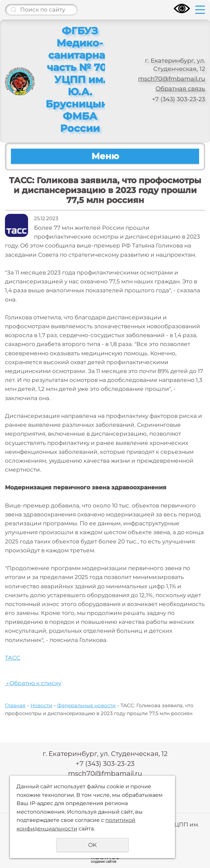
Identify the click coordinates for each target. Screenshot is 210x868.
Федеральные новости (86, 705)
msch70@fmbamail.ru (172, 79)
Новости (41, 705)
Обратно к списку (33, 683)
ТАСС (13, 658)
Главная (15, 705)
